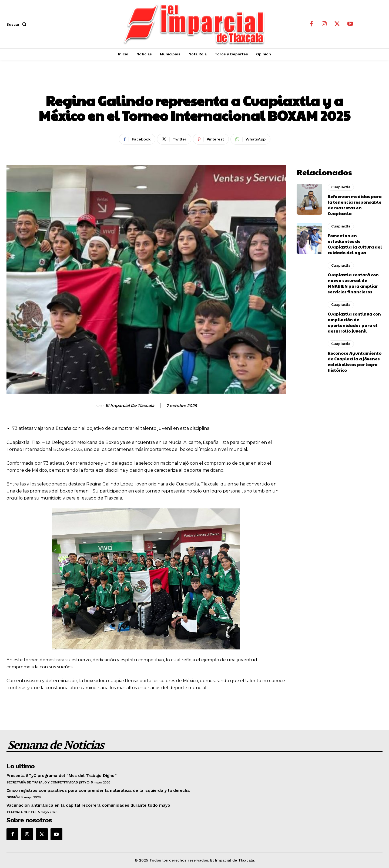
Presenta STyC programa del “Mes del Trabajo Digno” (62, 776)
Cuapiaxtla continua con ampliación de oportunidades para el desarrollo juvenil (354, 322)
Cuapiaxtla (194, 83)
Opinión (13, 797)
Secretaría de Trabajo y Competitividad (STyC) (48, 782)
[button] (18, 24)
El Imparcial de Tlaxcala (130, 405)
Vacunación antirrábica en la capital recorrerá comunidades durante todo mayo (88, 805)
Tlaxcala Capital (21, 812)
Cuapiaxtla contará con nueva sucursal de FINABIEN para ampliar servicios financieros (353, 283)
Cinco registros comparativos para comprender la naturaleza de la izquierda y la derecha (98, 790)
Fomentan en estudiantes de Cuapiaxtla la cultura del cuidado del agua (355, 244)
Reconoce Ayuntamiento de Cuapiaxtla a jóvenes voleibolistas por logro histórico (355, 361)
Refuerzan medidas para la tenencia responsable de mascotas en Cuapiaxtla (355, 205)
